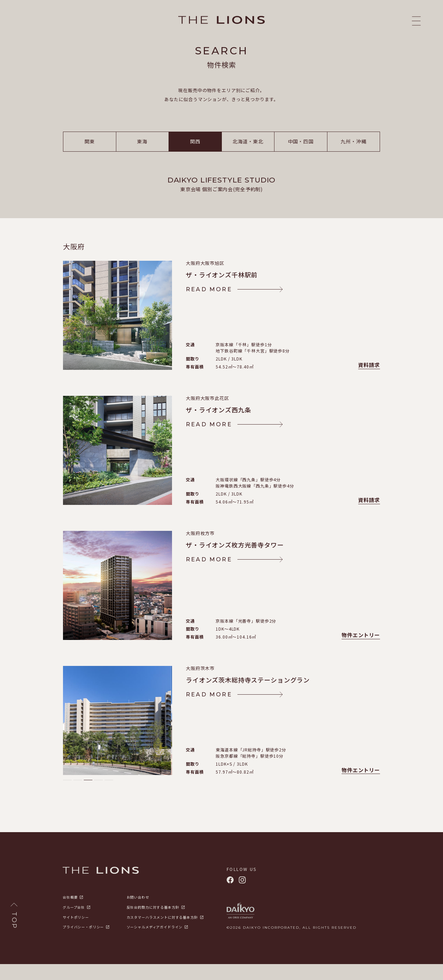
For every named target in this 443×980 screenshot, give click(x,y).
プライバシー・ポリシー (83, 943)
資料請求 (369, 381)
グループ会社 (74, 923)
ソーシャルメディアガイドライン (155, 943)
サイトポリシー (76, 933)
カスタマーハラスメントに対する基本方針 (162, 933)
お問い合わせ (138, 913)
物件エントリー (361, 651)
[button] (67, 796)
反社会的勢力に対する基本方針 (153, 923)
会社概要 (70, 913)
